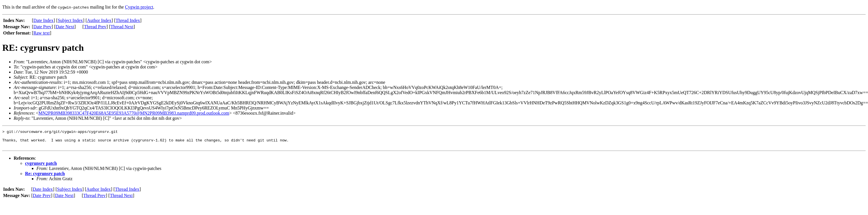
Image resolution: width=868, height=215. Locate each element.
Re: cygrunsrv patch (45, 177)
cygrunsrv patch (41, 167)
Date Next (65, 27)
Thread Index (128, 20)
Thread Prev (95, 27)
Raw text (41, 33)
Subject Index (70, 20)
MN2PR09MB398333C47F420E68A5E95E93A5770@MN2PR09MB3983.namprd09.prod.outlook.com (134, 113)
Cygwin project (139, 7)
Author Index (99, 20)
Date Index (43, 20)
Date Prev (42, 27)
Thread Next (122, 27)
